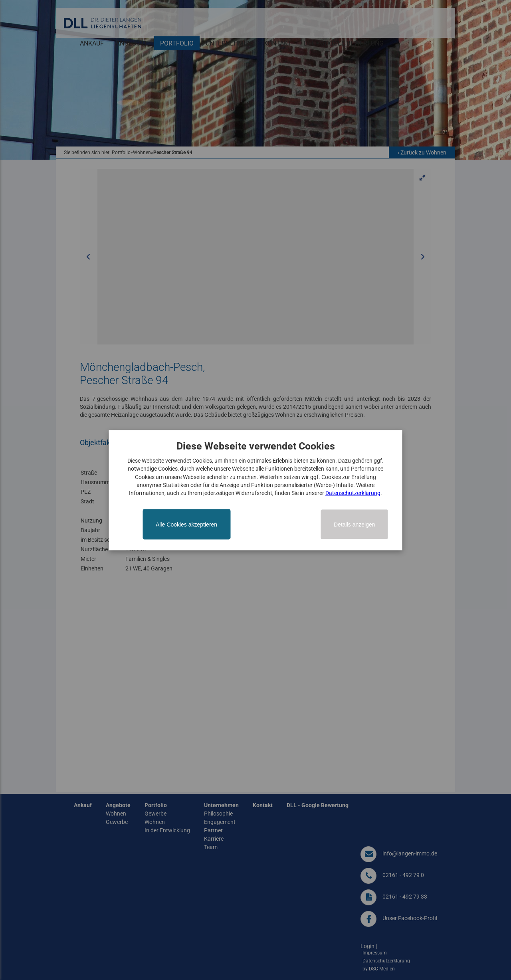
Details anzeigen (355, 525)
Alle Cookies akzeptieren (186, 525)
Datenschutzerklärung (353, 493)
